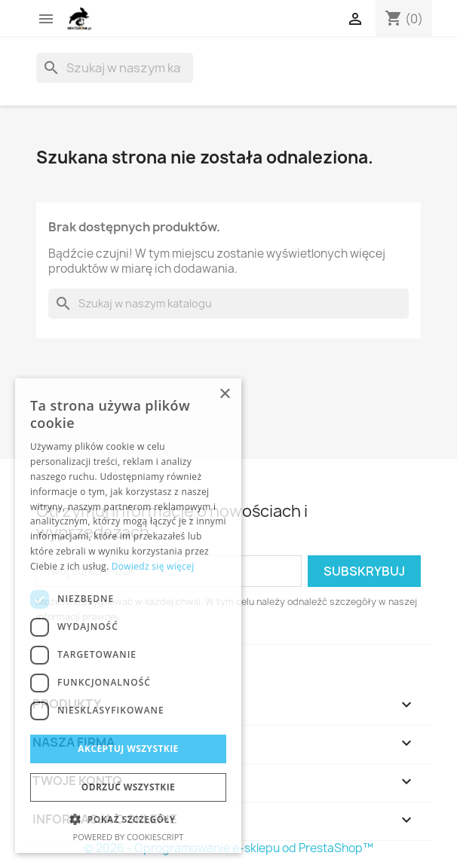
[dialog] (128, 616)
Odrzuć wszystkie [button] (128, 787)
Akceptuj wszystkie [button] (128, 749)
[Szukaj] (115, 68)
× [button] (224, 394)
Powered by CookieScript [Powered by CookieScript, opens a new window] (129, 837)
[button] (128, 819)
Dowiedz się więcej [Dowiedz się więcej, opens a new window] (153, 566)
